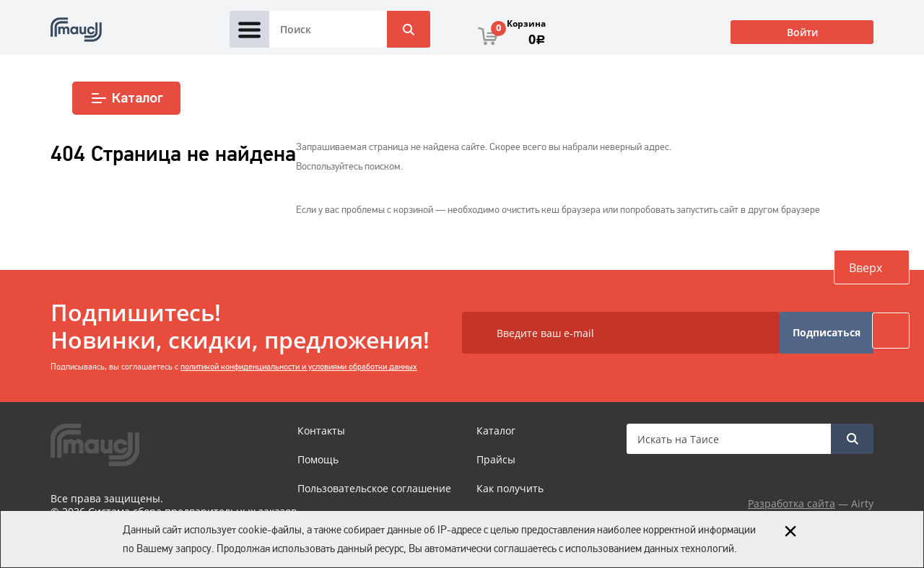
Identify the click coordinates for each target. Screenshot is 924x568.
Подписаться (827, 332)
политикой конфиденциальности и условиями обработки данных (299, 367)
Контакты (321, 431)
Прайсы (496, 459)
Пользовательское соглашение (374, 488)
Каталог (127, 98)
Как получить (510, 488)
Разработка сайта (792, 503)
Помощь (318, 459)
